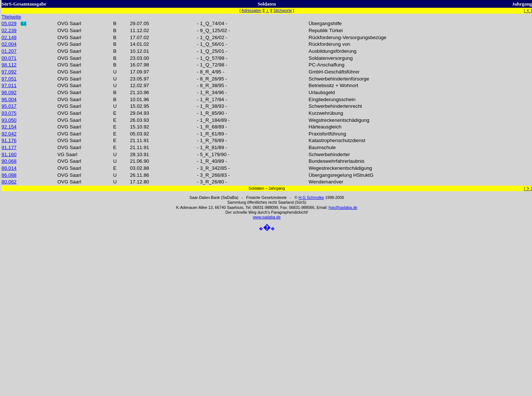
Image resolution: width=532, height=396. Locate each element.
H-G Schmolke (311, 197)
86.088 (9, 175)
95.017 (9, 106)
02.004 (9, 44)
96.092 (9, 92)
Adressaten (252, 10)
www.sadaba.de (267, 217)
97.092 (9, 72)
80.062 (9, 182)
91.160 (9, 154)
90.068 (9, 161)
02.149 (9, 37)
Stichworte (283, 10)
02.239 (9, 30)
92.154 (9, 127)
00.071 (9, 58)
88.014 (9, 168)
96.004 (9, 99)
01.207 (9, 51)
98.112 (9, 65)
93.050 (9, 120)
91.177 (9, 147)
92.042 (9, 134)
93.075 (9, 113)
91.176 (9, 140)
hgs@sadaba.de (343, 207)
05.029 (9, 23)
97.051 (9, 79)
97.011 (9, 85)
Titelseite (11, 17)
